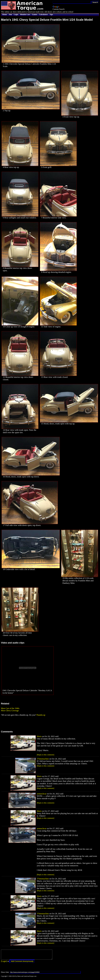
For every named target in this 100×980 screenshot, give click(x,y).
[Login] (4, 963)
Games (35, 14)
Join (10, 14)
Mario (39, 736)
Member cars (25, 14)
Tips (51, 14)
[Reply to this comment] (46, 755)
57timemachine (43, 759)
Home (5, 14)
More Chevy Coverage (10, 711)
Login (16, 14)
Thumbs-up (41, 715)
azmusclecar (42, 794)
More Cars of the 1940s (10, 708)
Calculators (43, 14)
